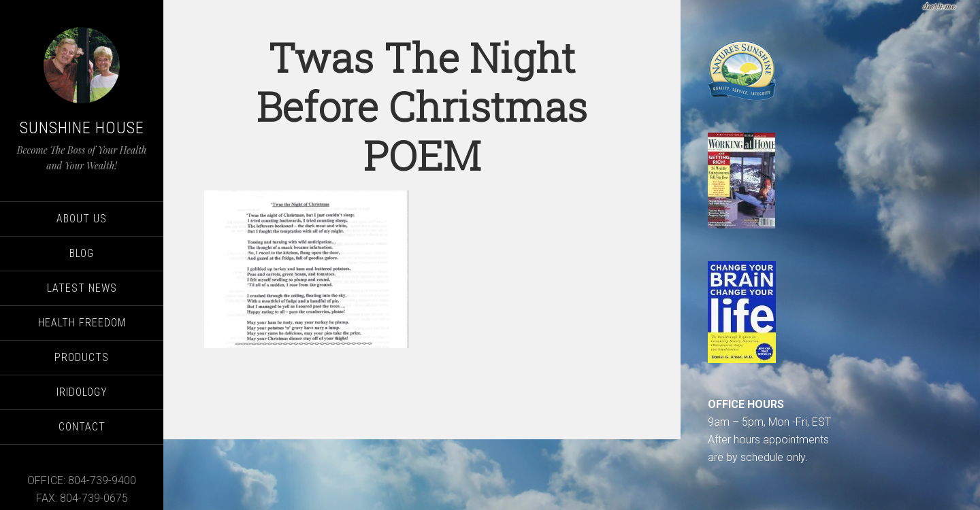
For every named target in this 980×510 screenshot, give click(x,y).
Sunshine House (82, 128)
